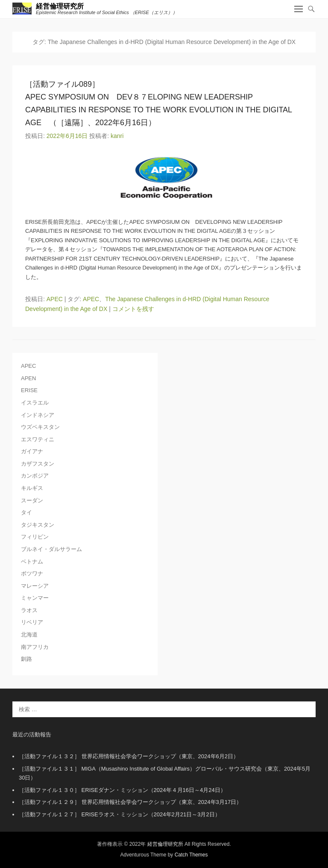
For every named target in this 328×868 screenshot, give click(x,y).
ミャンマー (35, 598)
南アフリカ (35, 647)
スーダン (32, 500)
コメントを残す (133, 309)
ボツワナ (32, 573)
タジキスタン (38, 525)
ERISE (29, 390)
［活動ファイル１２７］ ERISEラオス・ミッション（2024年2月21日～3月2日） (120, 814)
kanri (117, 136)
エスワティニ (38, 439)
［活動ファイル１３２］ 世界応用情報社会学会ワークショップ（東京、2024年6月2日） (129, 756)
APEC (55, 299)
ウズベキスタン (40, 427)
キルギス (32, 488)
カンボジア (35, 476)
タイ (26, 512)
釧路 (26, 659)
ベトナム (32, 562)
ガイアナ (32, 451)
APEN (28, 378)
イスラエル (35, 403)
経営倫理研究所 (60, 6)
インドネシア (38, 415)
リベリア (32, 622)
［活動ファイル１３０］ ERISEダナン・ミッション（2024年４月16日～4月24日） (122, 790)
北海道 (29, 635)
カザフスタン (38, 464)
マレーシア (35, 586)
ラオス (29, 610)
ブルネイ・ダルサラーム (51, 549)
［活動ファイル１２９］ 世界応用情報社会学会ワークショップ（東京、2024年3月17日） (130, 802)
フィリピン (35, 537)
